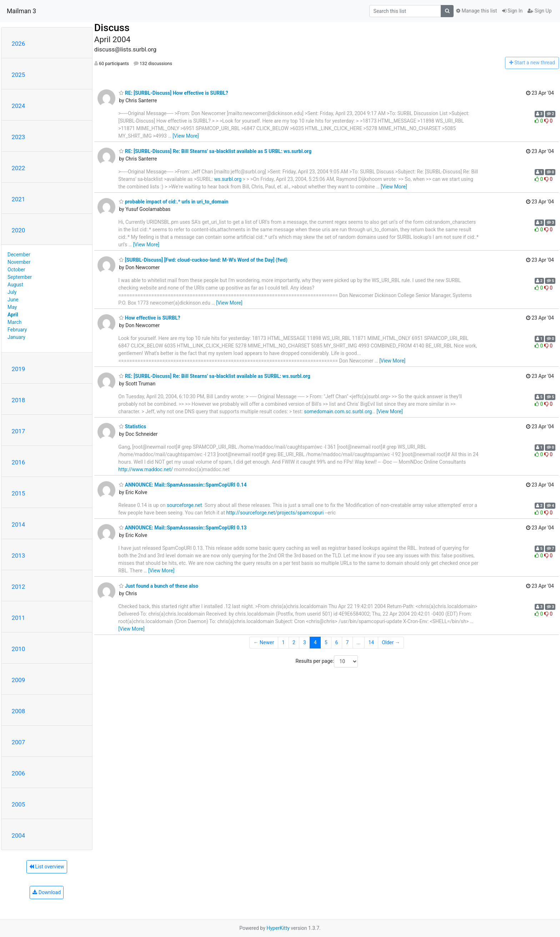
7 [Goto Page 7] (347, 642)
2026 (19, 44)
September (20, 277)
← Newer (264, 642)
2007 (19, 742)
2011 (19, 618)
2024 (19, 106)
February (17, 330)
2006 (19, 773)
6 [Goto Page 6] (337, 642)
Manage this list (476, 11)
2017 (19, 431)
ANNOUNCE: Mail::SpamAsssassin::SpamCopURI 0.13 (183, 528)
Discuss (112, 28)
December (19, 255)
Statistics (132, 426)
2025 (19, 75)
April (13, 315)
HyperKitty (278, 928)
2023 (19, 137)
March (15, 322)
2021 (19, 199)
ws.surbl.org (228, 179)
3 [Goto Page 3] (305, 642)
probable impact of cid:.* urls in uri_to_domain (174, 202)
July (12, 292)
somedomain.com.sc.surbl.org (338, 411)
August (15, 285)
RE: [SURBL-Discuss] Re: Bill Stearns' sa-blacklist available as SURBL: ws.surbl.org (215, 376)
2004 (19, 835)
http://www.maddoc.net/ (146, 469)
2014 (19, 524)
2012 (19, 587)
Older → (391, 642)
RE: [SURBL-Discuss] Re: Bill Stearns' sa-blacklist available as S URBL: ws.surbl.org (215, 151)
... (358, 642)
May (12, 307)
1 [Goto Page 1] (283, 642)
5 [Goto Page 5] (326, 642)
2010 (19, 649)
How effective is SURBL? (149, 318)
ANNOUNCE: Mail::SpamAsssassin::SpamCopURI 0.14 (183, 485)
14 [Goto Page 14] (371, 642)
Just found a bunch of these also (159, 586)
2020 (19, 230)
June (13, 300)
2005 (19, 804)
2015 (19, 493)
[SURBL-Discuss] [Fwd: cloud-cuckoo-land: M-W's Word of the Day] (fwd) (203, 260)
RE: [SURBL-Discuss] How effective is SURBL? (173, 93)
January (16, 337)
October (16, 270)
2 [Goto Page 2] (294, 642)
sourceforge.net (184, 505)
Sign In (512, 11)
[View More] (186, 136)
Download (47, 892)
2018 (19, 400)
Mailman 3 (21, 11)
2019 (19, 369)
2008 (19, 711)
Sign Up (539, 11)
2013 (19, 556)
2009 (19, 680)
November (19, 262)
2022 (19, 168)
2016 (19, 462)
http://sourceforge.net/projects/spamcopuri (275, 513)
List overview (47, 867)
